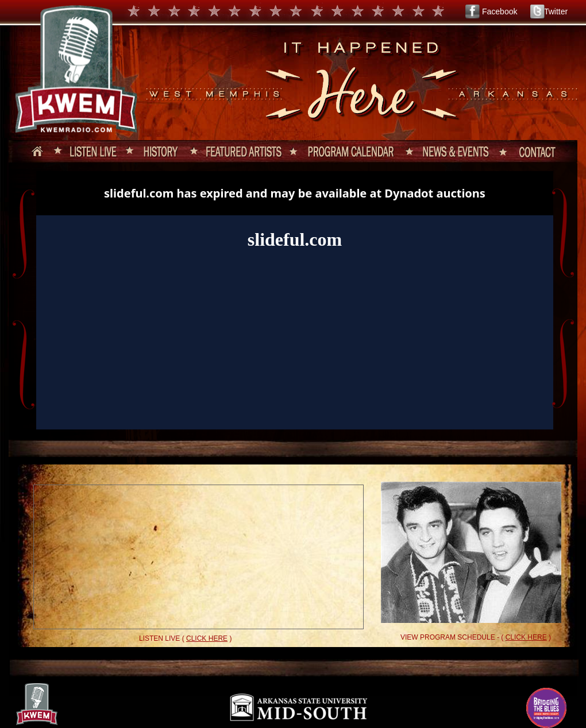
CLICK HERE (207, 638)
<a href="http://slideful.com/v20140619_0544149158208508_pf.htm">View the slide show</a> (295, 300)
